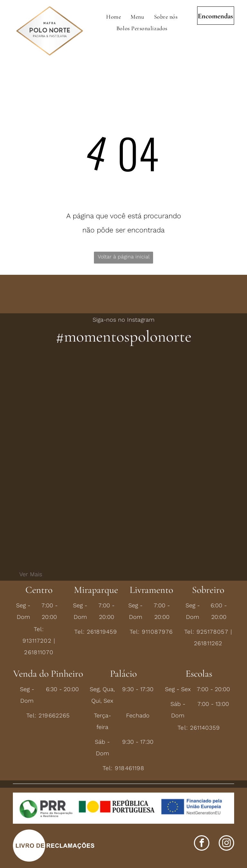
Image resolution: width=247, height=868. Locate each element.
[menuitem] (114, 17)
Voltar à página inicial (124, 257)
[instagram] (226, 844)
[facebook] (202, 844)
